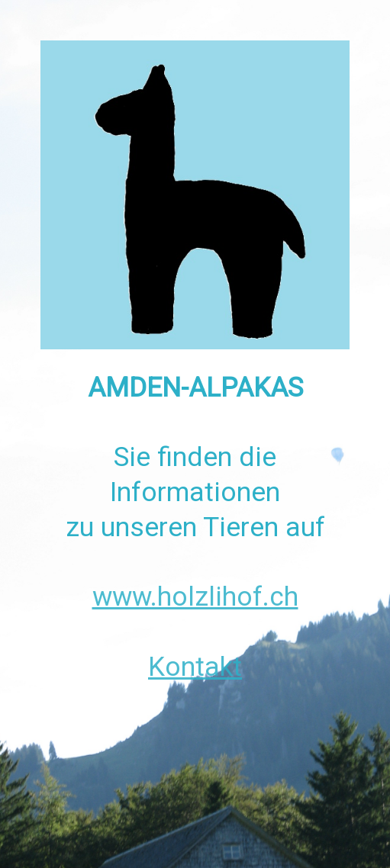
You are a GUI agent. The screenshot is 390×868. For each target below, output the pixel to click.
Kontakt (195, 667)
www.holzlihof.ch (195, 596)
